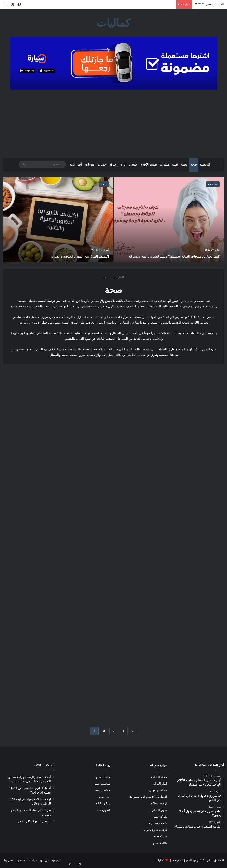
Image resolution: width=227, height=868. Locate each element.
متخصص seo (102, 790)
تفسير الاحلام (149, 164)
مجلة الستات (159, 777)
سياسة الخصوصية (27, 860)
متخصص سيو (102, 784)
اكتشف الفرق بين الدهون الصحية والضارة (72, 256)
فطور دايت (104, 810)
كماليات (160, 860)
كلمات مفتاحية (158, 823)
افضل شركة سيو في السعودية (148, 797)
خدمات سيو (103, 777)
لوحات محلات (159, 803)
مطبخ (184, 164)
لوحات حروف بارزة (155, 830)
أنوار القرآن (160, 784)
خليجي (133, 164)
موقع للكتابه (103, 803)
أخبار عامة (76, 164)
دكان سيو (105, 797)
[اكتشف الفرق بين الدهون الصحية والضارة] (58, 220)
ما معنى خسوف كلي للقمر (34, 821)
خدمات (102, 164)
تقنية (175, 164)
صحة (194, 164)
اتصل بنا (9, 860)
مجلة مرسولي (158, 790)
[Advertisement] (113, 124)
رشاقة (113, 164)
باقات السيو (160, 843)
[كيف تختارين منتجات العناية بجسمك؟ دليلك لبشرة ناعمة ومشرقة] (169, 220)
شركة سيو (160, 817)
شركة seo (161, 836)
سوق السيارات (158, 810)
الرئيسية (205, 164)
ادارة (123, 164)
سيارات (164, 164)
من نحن (44, 860)
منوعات (90, 164)
